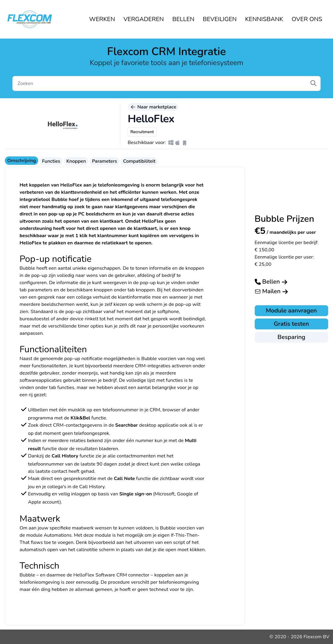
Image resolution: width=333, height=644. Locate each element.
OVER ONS (307, 19)
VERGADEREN (144, 19)
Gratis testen (291, 324)
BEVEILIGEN (220, 19)
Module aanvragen (291, 311)
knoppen (145, 290)
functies (66, 388)
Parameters (104, 161)
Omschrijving (22, 161)
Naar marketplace (153, 107)
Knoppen (76, 161)
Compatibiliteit (139, 161)
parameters (40, 290)
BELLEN (183, 19)
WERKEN (102, 19)
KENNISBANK (264, 19)
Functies (51, 161)
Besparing (291, 337)
